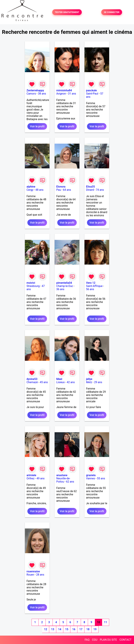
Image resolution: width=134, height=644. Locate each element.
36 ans (60, 289)
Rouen (30, 575)
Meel (59, 379)
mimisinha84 (64, 90)
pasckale (92, 90)
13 (53, 629)
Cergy (30, 190)
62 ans (70, 482)
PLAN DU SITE (108, 640)
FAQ (87, 640)
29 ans (98, 382)
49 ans (41, 478)
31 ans (72, 94)
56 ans (90, 289)
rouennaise (33, 571)
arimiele (31, 475)
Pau (59, 190)
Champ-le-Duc (65, 286)
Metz (89, 382)
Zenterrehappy (35, 90)
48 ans (39, 190)
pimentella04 (64, 283)
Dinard (90, 190)
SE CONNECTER (112, 12)
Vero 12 (91, 283)
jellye (89, 379)
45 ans (44, 382)
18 (88, 629)
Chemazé (32, 382)
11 (105, 622)
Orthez (30, 478)
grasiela (91, 475)
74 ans (100, 190)
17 (81, 629)
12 (46, 629)
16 (74, 629)
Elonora (61, 187)
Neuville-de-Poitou (63, 480)
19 (95, 629)
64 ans (67, 190)
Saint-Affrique (94, 286)
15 (67, 629)
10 (98, 622)
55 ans (101, 478)
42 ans (71, 382)
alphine (31, 187)
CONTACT (125, 640)
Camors (31, 94)
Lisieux (60, 382)
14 (60, 629)
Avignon (61, 94)
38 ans (42, 94)
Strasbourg (33, 286)
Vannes (91, 478)
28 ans (40, 575)
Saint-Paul (92, 94)
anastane (62, 475)
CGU (95, 640)
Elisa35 (91, 187)
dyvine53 (32, 379)
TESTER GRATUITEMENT (67, 12)
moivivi (31, 283)
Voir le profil (37, 126)
